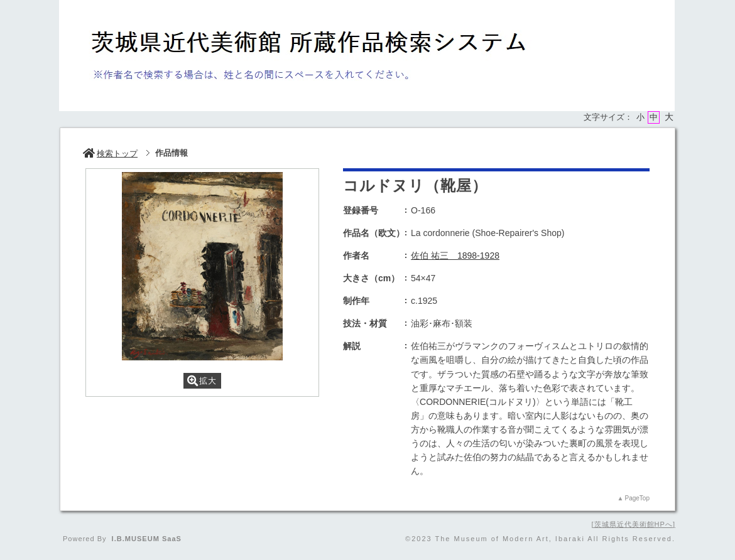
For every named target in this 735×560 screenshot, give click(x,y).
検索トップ (110, 153)
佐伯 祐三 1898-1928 (455, 256)
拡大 (202, 381)
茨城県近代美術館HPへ (634, 524)
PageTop (637, 498)
